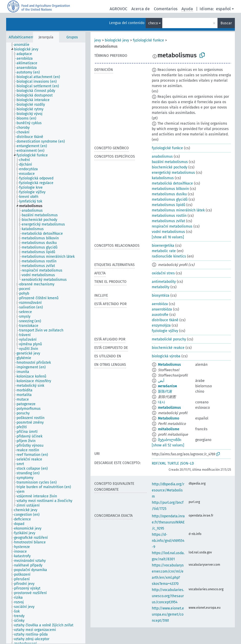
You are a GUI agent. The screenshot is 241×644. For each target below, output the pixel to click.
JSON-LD (187, 463)
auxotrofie (160, 315)
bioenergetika (163, 246)
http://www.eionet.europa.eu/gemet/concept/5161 (168, 614)
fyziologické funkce (148, 40)
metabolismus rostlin (169, 216)
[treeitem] (24, 45)
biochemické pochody (170, 167)
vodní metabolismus (168, 232)
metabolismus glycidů (170, 200)
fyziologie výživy (165, 331)
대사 (162, 402)
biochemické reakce (168, 348)
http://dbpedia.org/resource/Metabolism (168, 490)
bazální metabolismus (170, 162)
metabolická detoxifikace (172, 183)
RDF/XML (159, 463)
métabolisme (169, 429)
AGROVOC (118, 9)
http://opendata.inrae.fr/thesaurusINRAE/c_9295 (168, 522)
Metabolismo (169, 418)
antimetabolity (164, 282)
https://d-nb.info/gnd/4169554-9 (168, 541)
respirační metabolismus (172, 226)
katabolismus (163, 178)
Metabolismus (169, 365)
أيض (161, 381)
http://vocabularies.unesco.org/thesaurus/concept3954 (168, 596)
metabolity (161, 287)
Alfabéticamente (22, 37)
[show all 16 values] (168, 237)
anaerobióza (162, 309)
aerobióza (160, 304)
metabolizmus (169, 408)
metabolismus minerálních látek (178, 210)
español (223, 9)
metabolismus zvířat (168, 221)
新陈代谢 (165, 391)
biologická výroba (166, 356)
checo (153, 23)
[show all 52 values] (168, 445)
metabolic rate (164, 251)
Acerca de (141, 9)
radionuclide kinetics (169, 256)
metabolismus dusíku (169, 194)
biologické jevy (117, 40)
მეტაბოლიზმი (170, 440)
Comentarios (166, 9)
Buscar (226, 23)
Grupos (72, 37)
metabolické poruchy (169, 339)
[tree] (46, 343)
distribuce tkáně (165, 320)
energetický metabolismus (173, 173)
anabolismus (162, 157)
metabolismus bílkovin (170, 189)
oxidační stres (163, 273)
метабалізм (167, 386)
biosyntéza (161, 296)
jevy (98, 40)
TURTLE (173, 463)
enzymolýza (161, 325)
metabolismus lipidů (169, 205)
